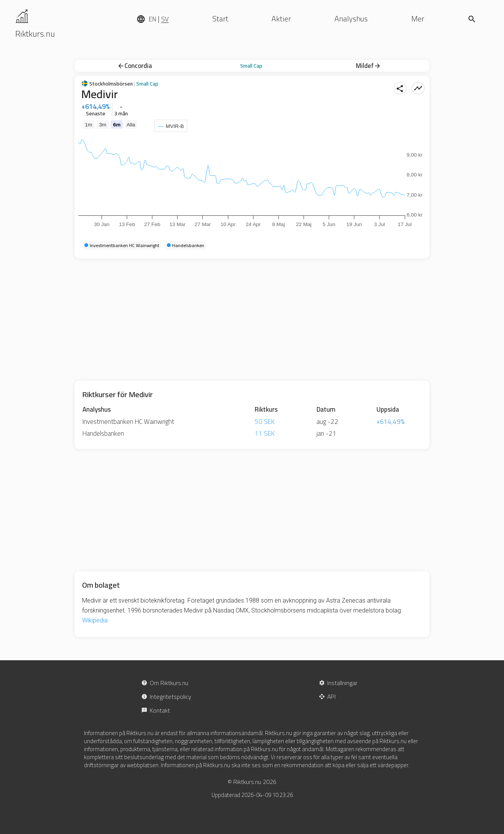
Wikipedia (95, 620)
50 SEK (265, 422)
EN (153, 19)
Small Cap (251, 66)
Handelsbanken (103, 433)
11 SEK (265, 433)
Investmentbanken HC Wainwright (128, 422)
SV (165, 19)
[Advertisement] (252, 320)
